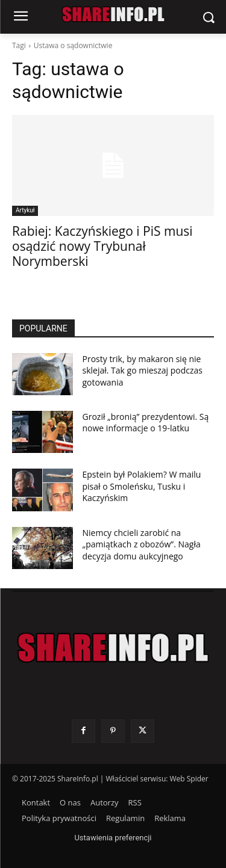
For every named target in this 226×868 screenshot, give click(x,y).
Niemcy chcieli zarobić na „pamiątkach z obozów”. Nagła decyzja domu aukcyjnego (142, 544)
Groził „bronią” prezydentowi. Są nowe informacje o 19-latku (146, 423)
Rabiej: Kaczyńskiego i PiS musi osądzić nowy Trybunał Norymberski (102, 246)
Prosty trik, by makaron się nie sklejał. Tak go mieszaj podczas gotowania (143, 371)
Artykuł (25, 210)
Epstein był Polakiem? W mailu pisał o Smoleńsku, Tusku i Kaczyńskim (142, 486)
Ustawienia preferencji (113, 838)
